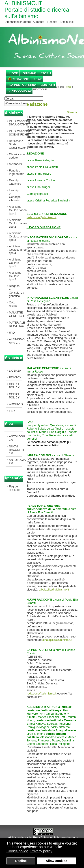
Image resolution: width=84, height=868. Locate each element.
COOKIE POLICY (15, 386)
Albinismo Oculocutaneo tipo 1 (16, 210)
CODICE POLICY (15, 396)
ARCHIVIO (16, 404)
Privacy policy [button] (41, 851)
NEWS (38, 79)
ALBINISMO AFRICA (16, 341)
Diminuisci (67, 22)
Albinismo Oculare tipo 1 (15, 263)
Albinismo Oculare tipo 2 (15, 276)
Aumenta (38, 22)
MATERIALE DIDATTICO (16, 324)
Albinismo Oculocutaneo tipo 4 (16, 250)
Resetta (52, 22)
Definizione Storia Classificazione (16, 144)
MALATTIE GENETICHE (16, 314)
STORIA (46, 73)
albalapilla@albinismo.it (54, 590)
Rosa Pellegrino (43, 837)
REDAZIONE (20, 79)
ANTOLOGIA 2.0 (20, 91)
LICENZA (15, 371)
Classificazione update (16, 156)
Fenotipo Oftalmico (15, 182)
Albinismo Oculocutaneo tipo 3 (16, 236)
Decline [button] (21, 861)
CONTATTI (48, 85)
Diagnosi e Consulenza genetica (16, 291)
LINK (12, 411)
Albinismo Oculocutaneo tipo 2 (16, 223)
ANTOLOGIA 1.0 (16, 438)
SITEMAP (29, 73)
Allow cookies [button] (56, 861)
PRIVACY (15, 377)
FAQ (12, 333)
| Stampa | (72, 112)
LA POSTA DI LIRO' (23, 85)
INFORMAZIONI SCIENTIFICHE (16, 133)
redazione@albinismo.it (42, 217)
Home (14, 73)
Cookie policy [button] (17, 851)
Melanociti (15, 164)
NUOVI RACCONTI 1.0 (16, 450)
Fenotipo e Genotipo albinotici (15, 195)
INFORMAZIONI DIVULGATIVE (16, 123)
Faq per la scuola (15, 488)
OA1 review (13, 304)
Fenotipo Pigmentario (16, 172)
